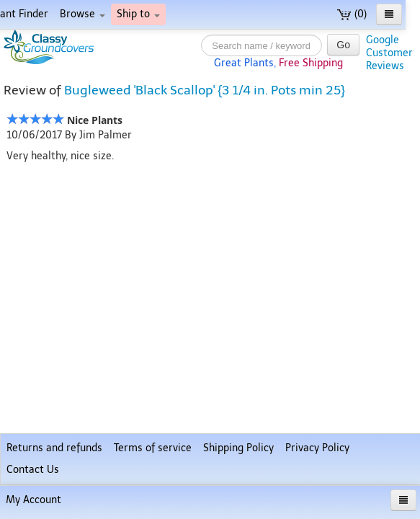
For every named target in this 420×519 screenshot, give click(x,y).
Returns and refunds (54, 448)
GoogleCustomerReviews (389, 53)
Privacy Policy (317, 448)
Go (343, 45)
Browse (82, 14)
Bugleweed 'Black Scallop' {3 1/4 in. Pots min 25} (205, 90)
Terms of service (153, 448)
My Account (33, 500)
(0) (352, 14)
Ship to (138, 14)
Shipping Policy (238, 448)
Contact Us (33, 470)
